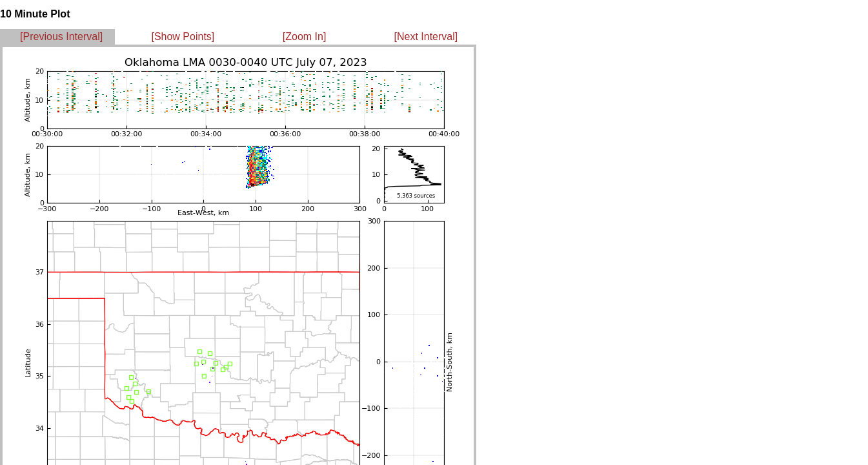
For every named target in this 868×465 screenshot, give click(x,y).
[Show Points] (183, 36)
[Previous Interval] (61, 36)
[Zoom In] (305, 36)
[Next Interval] (426, 36)
